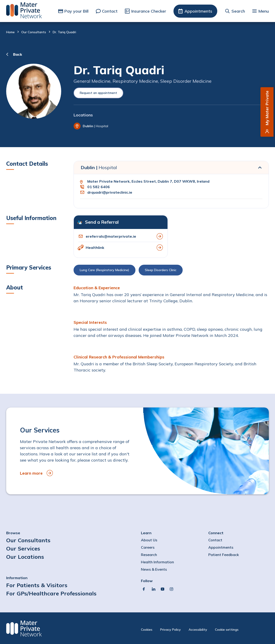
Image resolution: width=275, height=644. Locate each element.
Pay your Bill (76, 11)
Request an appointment (98, 93)
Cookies (147, 630)
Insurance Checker (149, 11)
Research (149, 555)
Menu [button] (264, 11)
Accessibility (198, 630)
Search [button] (238, 11)
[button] (171, 271)
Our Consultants (34, 32)
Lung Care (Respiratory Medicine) (104, 270)
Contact (110, 11)
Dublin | (99, 167)
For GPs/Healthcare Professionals (51, 593)
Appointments (198, 11)
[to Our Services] (137, 451)
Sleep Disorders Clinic (161, 270)
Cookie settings (227, 630)
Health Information (157, 562)
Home (10, 32)
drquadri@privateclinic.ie (110, 192)
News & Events (154, 569)
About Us (149, 540)
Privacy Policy (170, 630)
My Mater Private (267, 108)
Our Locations (25, 557)
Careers (148, 547)
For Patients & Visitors (37, 585)
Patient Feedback (224, 555)
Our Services (23, 548)
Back (18, 54)
